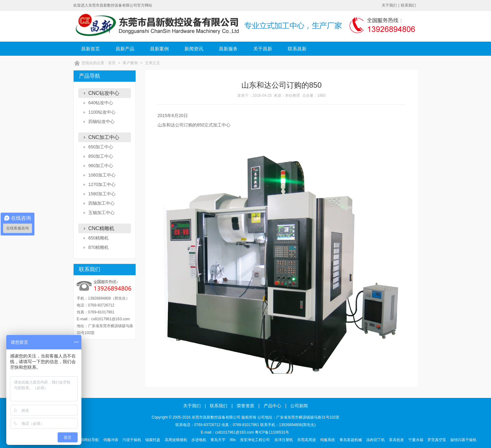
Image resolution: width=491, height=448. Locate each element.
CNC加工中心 (104, 137)
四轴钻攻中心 (101, 121)
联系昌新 (297, 49)
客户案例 (130, 63)
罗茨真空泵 (437, 440)
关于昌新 (263, 49)
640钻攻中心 (101, 103)
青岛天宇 (218, 440)
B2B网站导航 (88, 440)
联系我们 (408, 5)
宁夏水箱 (416, 440)
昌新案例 (159, 49)
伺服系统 (328, 440)
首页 (112, 63)
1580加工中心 (102, 194)
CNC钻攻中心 (104, 93)
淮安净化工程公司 (255, 440)
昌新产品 (125, 49)
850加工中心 (101, 156)
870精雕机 (98, 247)
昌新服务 (228, 49)
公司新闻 (299, 406)
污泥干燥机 (132, 440)
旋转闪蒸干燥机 (463, 440)
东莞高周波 (307, 440)
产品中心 (272, 406)
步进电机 (199, 440)
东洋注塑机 (284, 440)
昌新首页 (90, 49)
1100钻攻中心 (102, 112)
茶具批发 (396, 440)
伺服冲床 (111, 440)
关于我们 (389, 5)
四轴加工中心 (101, 203)
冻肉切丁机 (375, 440)
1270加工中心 (102, 184)
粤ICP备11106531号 (272, 432)
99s (233, 440)
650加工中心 (101, 147)
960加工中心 (101, 166)
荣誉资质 (246, 406)
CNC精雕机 (101, 228)
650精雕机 (98, 238)
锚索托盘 (153, 440)
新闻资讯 (194, 49)
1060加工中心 (102, 175)
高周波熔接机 (176, 440)
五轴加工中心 (101, 213)
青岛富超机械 (351, 440)
